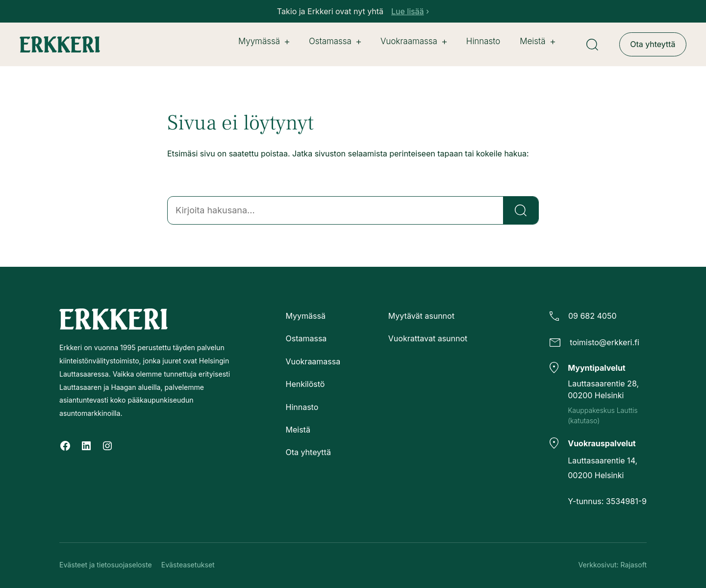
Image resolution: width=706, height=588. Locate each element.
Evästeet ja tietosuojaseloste (106, 565)
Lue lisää (408, 11)
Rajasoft (634, 565)
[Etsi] (521, 210)
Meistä (537, 41)
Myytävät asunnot (421, 316)
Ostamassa (335, 41)
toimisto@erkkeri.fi (605, 343)
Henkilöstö (305, 384)
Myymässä (264, 41)
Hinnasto (302, 407)
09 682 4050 (593, 316)
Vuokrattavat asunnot (428, 339)
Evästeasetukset (188, 565)
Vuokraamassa (414, 41)
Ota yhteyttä (653, 44)
